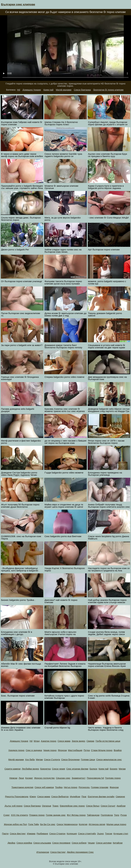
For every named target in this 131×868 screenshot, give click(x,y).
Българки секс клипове (18, 4)
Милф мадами (64, 90)
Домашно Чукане (32, 90)
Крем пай (48, 90)
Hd (19, 90)
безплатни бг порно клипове (108, 90)
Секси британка (82, 90)
